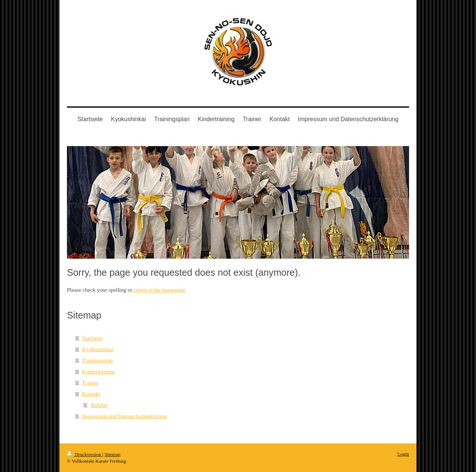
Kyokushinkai (98, 349)
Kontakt (91, 394)
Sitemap (112, 454)
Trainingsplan (98, 361)
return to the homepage (160, 290)
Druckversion (85, 454)
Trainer (90, 383)
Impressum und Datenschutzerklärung (125, 416)
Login (403, 454)
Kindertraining (99, 372)
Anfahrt (99, 405)
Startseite (93, 338)
